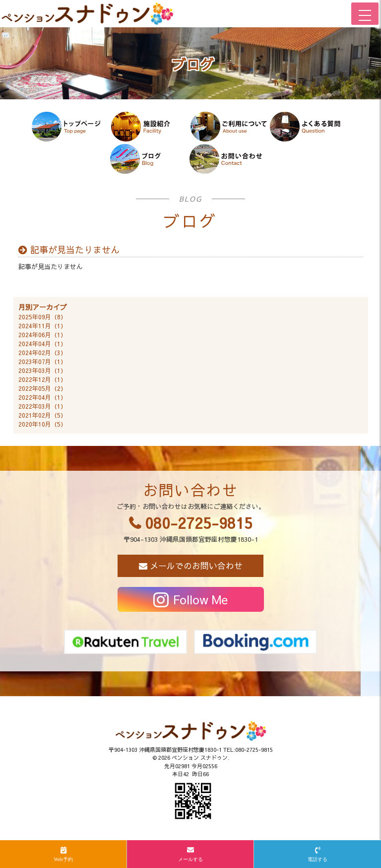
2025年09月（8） (42, 317)
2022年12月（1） (42, 379)
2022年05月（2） (42, 388)
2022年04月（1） (42, 397)
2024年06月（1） (42, 335)
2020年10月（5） (42, 424)
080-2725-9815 (199, 523)
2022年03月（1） (42, 406)
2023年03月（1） (42, 370)
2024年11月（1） (42, 326)
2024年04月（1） (42, 344)
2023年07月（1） (42, 362)
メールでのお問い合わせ (196, 566)
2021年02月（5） (42, 415)
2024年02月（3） (42, 353)
